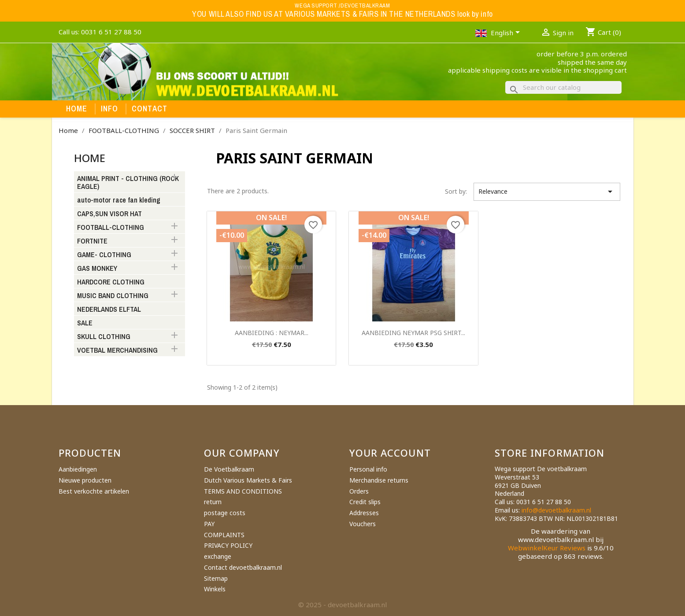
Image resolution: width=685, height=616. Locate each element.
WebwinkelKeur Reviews (547, 548)
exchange (218, 556)
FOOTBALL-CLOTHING (111, 228)
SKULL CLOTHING (104, 337)
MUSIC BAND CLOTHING (113, 296)
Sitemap (216, 578)
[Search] (563, 87)
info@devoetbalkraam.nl (556, 510)
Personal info (368, 469)
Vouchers (363, 524)
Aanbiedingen (78, 469)
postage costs (225, 513)
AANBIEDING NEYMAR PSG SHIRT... (413, 333)
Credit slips (365, 502)
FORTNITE (92, 241)
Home (77, 109)
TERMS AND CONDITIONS (243, 491)
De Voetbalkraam (229, 469)
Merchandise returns (379, 480)
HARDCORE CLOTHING (111, 282)
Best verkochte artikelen (94, 491)
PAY (209, 524)
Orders (359, 491)
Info (110, 109)
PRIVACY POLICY (228, 545)
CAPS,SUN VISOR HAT (109, 214)
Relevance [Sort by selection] (547, 192)
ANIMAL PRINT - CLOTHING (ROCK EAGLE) (128, 183)
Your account (390, 453)
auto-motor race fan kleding (119, 200)
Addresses (364, 513)
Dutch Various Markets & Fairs (248, 480)
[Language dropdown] (507, 33)
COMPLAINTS (224, 535)
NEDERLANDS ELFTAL (109, 310)
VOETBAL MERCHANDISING (117, 350)
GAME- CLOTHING (104, 255)
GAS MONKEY (97, 269)
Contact (150, 109)
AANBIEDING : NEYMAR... (272, 333)
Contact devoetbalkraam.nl (243, 567)
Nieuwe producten (85, 480)
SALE (85, 323)
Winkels (215, 589)
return (213, 502)
